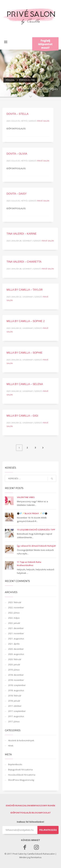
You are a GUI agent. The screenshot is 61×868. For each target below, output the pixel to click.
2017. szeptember (17, 711)
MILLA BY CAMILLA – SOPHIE (24, 353)
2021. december (16, 628)
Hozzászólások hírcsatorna (22, 775)
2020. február (15, 659)
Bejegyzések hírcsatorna (20, 770)
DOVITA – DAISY (17, 194)
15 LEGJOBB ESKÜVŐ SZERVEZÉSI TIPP (36, 530)
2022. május (14, 618)
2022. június (14, 613)
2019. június (14, 670)
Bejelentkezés (15, 764)
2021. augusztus (16, 639)
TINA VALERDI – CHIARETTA (24, 262)
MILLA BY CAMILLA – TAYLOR (25, 290)
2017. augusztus (16, 716)
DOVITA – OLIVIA (17, 154)
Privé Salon (43, 121)
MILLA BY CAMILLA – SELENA (25, 384)
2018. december (16, 675)
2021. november (16, 633)
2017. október (15, 706)
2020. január (14, 664)
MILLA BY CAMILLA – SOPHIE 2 (26, 321)
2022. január (14, 623)
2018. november (16, 680)
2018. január (14, 701)
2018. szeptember (17, 685)
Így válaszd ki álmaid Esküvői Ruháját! (36, 546)
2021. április (14, 644)
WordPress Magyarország (21, 780)
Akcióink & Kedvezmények (21, 740)
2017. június (14, 721)
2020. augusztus (16, 654)
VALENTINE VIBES (26, 497)
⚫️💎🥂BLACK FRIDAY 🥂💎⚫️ (32, 513)
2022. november (16, 607)
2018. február (15, 696)
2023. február (15, 602)
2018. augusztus (16, 690)
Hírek (11, 746)
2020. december (16, 649)
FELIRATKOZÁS (48, 830)
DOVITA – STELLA (17, 114)
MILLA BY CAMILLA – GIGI (22, 416)
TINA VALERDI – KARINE (22, 234)
